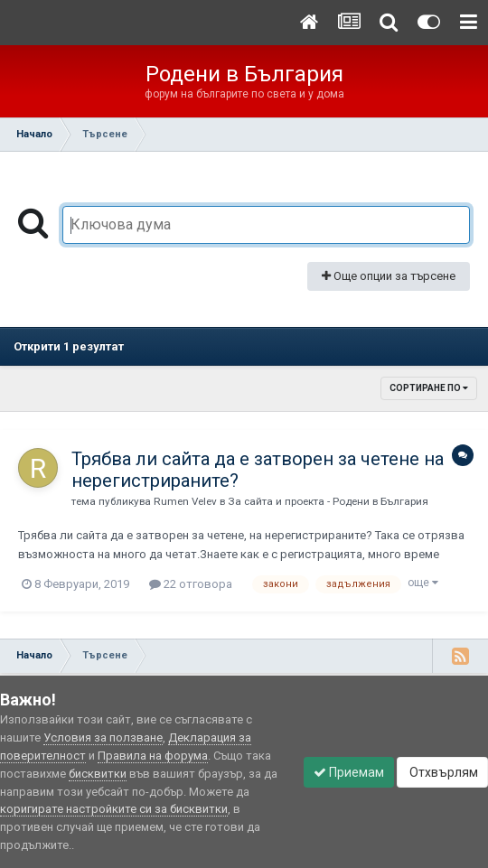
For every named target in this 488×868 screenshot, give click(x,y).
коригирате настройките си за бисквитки (114, 809)
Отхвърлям (442, 772)
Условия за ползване (103, 737)
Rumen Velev (185, 501)
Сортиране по (429, 388)
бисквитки (98, 774)
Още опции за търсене (389, 276)
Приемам (349, 772)
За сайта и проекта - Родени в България (328, 501)
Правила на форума (153, 756)
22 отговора (191, 584)
